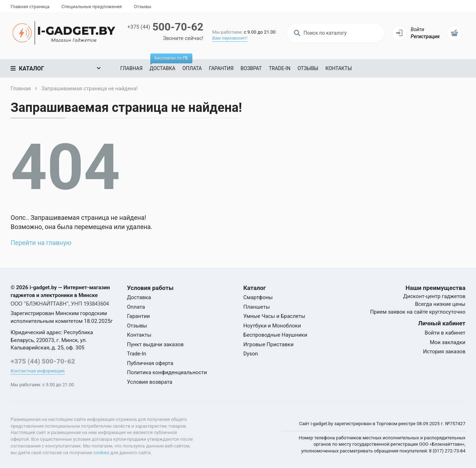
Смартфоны (258, 297)
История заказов (444, 352)
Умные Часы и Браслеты (274, 316)
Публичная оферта (150, 363)
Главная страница (30, 7)
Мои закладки (448, 342)
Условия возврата (150, 382)
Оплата (192, 68)
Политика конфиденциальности (167, 372)
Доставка (164, 65)
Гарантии (138, 316)
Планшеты (257, 307)
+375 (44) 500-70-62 (43, 361)
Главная (131, 68)
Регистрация (425, 36)
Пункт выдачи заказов (155, 344)
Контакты (339, 68)
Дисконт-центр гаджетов (434, 296)
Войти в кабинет (445, 333)
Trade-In (280, 68)
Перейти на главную (41, 243)
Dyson (251, 354)
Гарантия (221, 68)
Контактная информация (38, 371)
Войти (417, 29)
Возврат (251, 68)
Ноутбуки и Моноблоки (272, 326)
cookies (101, 453)
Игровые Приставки (268, 344)
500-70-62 (165, 27)
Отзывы (142, 7)
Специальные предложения (92, 7)
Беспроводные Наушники (275, 335)
